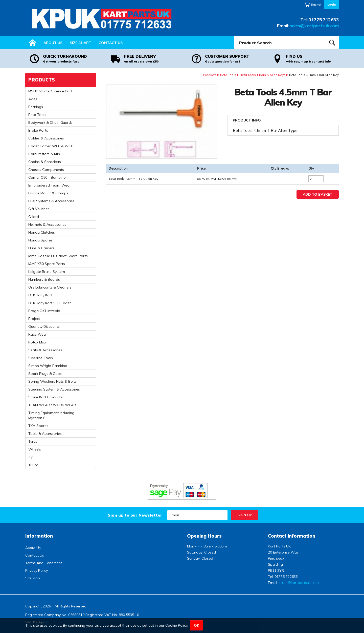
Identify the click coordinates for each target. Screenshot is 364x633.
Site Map (33, 578)
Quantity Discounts (44, 326)
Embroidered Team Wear (50, 185)
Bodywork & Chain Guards (50, 122)
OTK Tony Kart (40, 295)
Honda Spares (40, 240)
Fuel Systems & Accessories (51, 201)
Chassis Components (46, 170)
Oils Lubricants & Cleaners (50, 287)
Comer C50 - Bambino (47, 177)
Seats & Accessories (45, 350)
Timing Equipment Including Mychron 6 (51, 415)
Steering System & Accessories (54, 389)
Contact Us (111, 43)
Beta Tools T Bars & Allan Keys (263, 75)
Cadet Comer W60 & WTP (51, 146)
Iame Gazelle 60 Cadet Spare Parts (58, 256)
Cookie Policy (176, 625)
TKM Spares (38, 426)
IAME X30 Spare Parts (47, 264)
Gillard (34, 217)
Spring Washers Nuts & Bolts (52, 381)
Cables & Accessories (46, 138)
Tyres (33, 441)
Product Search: (234, 36)
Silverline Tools (41, 358)
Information (39, 536)
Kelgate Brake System (47, 272)
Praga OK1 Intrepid (44, 311)
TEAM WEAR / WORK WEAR (52, 405)
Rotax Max (37, 342)
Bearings (36, 107)
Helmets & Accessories (47, 224)
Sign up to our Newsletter (135, 515)
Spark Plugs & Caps (45, 374)
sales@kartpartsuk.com (314, 26)
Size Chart (81, 43)
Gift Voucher (39, 209)
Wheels (35, 449)
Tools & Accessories (45, 434)
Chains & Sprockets (45, 162)
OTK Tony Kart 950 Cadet (50, 303)
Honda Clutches (42, 232)
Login (332, 4)
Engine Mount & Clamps (48, 193)
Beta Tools (228, 75)
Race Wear (38, 334)
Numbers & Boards (44, 279)
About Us (53, 43)
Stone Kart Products (45, 397)
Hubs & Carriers (41, 248)
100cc (33, 465)
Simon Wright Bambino (48, 366)
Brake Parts (38, 130)
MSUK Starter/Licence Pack (51, 91)
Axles (33, 99)
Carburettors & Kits (44, 154)
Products (210, 75)
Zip (31, 457)
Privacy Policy (37, 570)
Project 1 (36, 319)
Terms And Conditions (44, 563)
